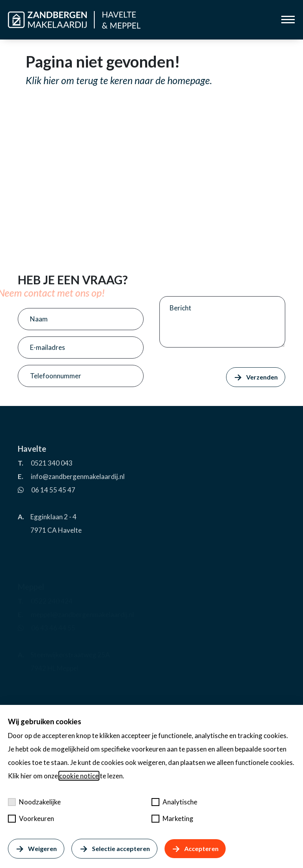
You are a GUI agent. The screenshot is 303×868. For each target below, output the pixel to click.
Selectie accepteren (114, 849)
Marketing (172, 818)
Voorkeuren (31, 818)
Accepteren (195, 849)
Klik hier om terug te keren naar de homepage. (119, 80)
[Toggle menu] (288, 20)
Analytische (174, 802)
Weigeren (36, 849)
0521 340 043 (52, 480)
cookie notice (79, 776)
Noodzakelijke (34, 802)
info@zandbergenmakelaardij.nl (78, 493)
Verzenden (256, 377)
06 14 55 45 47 (53, 507)
